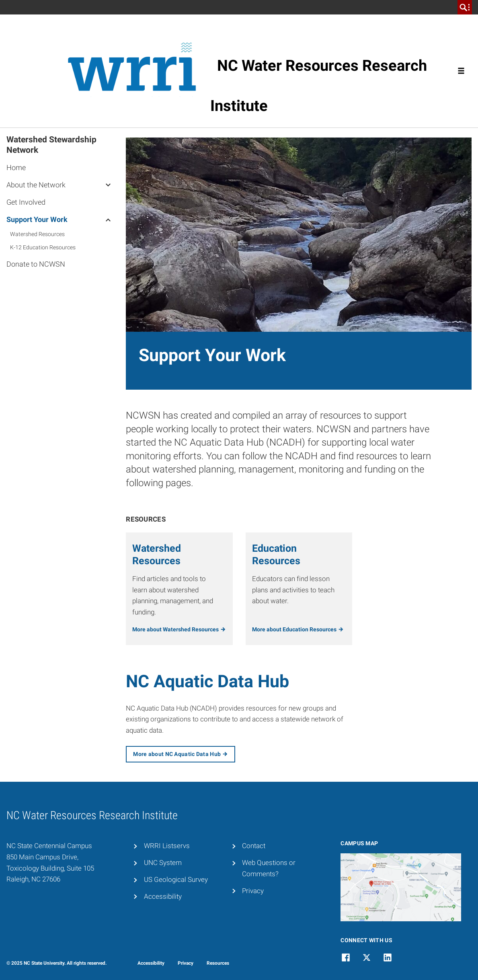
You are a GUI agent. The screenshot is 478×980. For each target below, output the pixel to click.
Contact (254, 846)
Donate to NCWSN (36, 264)
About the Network (36, 185)
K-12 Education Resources (43, 247)
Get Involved (26, 202)
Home (16, 167)
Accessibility (163, 896)
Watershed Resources (37, 234)
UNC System (163, 863)
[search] (465, 7)
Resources (218, 963)
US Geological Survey (176, 879)
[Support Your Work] (108, 219)
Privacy (253, 891)
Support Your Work (37, 219)
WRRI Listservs (167, 846)
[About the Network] (108, 185)
